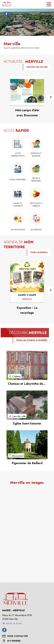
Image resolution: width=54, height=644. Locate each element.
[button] (51, 97)
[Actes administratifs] (18, 155)
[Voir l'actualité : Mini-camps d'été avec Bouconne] (27, 91)
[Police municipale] (18, 180)
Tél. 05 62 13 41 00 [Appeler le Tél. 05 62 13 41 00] (12, 623)
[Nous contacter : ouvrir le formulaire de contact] (17, 636)
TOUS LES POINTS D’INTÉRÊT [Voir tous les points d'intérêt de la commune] (32, 340)
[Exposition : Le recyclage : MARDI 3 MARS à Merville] (27, 299)
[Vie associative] (18, 230)
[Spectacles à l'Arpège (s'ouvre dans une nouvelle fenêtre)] (36, 205)
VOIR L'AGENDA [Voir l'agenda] (39, 252)
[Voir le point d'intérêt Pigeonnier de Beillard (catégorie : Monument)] (27, 445)
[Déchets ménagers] (36, 180)
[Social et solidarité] (18, 205)
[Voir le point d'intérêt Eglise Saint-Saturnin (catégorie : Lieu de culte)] (27, 405)
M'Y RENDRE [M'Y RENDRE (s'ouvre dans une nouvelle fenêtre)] (14, 641)
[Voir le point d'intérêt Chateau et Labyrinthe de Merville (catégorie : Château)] (27, 365)
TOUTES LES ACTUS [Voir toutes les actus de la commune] (37, 67)
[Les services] (36, 230)
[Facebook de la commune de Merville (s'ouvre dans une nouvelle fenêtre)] (6, 14)
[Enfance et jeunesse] (36, 155)
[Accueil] (7, 4)
